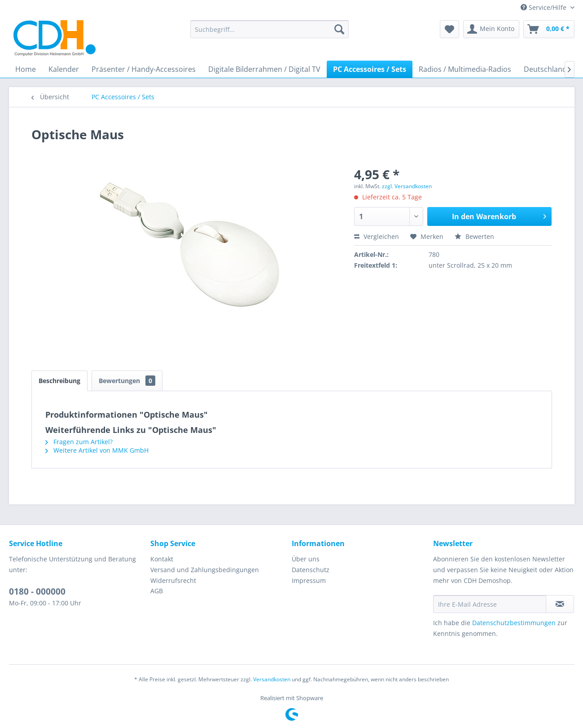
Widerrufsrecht (173, 580)
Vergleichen (377, 236)
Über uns (306, 559)
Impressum (309, 580)
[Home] (26, 69)
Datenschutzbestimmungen (514, 623)
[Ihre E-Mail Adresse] (490, 604)
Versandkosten (272, 679)
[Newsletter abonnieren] (560, 604)
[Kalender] (64, 69)
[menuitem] (270, 29)
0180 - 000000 (37, 591)
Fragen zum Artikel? (79, 442)
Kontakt (162, 559)
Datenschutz (311, 570)
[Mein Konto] (491, 29)
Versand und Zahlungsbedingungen (205, 570)
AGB (157, 591)
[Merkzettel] (449, 29)
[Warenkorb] (549, 29)
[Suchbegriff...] (270, 29)
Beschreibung (59, 381)
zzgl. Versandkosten (407, 186)
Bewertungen (127, 381)
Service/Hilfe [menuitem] (544, 7)
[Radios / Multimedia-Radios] (465, 69)
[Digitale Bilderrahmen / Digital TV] (264, 69)
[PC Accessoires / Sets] (370, 69)
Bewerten (474, 236)
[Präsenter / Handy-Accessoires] (144, 69)
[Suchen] (339, 29)
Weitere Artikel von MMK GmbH (97, 450)
